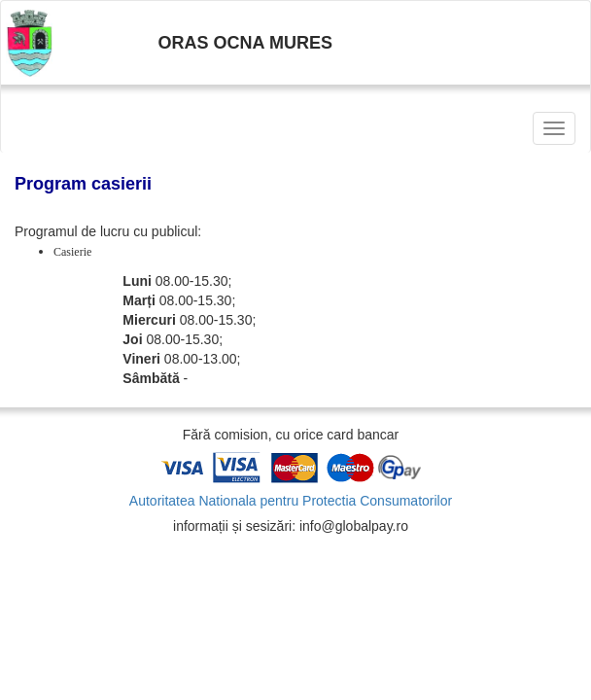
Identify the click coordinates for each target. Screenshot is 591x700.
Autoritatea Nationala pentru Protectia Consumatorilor (291, 501)
